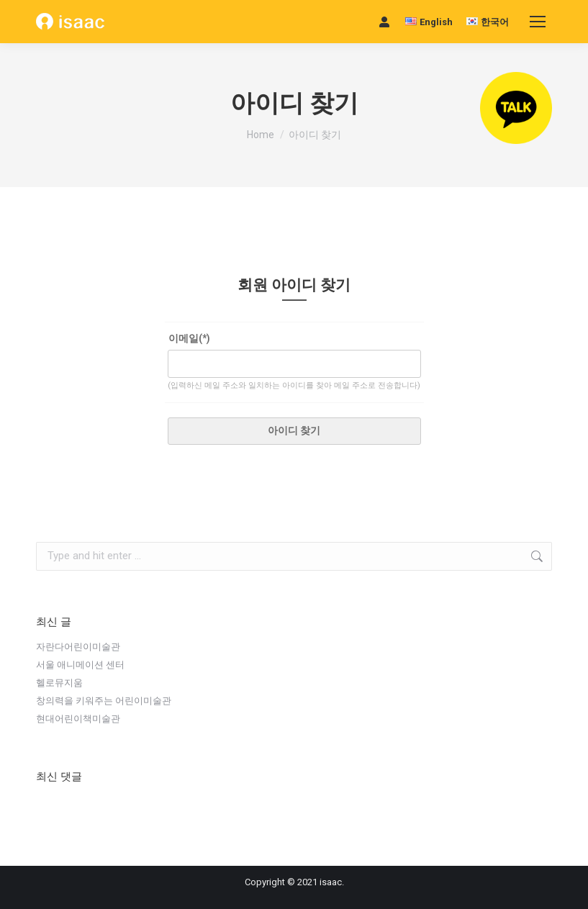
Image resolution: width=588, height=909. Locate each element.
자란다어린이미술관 (78, 646)
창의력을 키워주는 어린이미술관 (104, 700)
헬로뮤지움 (59, 682)
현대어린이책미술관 (78, 718)
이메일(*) (189, 338)
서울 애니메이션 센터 (80, 664)
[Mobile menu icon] (538, 22)
